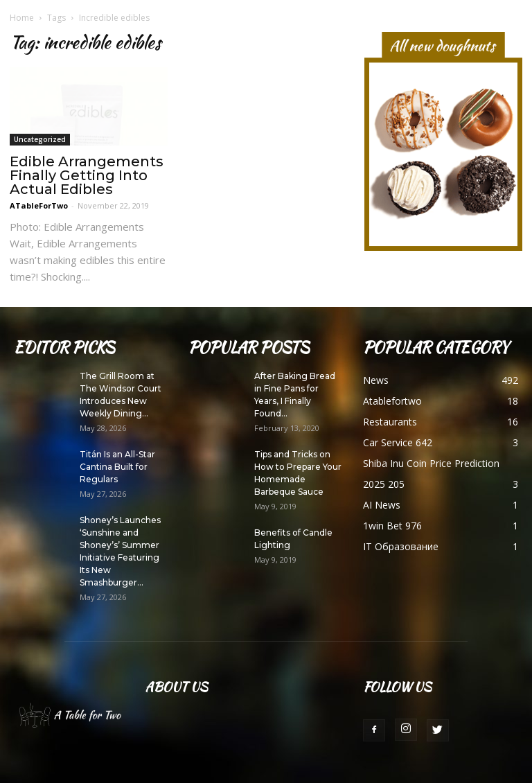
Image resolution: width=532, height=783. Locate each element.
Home (22, 18)
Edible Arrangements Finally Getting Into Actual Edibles (87, 175)
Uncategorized (40, 139)
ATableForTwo (39, 205)
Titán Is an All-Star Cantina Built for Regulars (117, 467)
